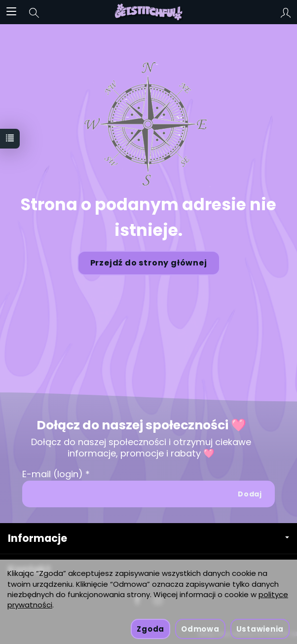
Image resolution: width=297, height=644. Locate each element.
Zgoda (150, 629)
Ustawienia (260, 629)
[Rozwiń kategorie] (11, 12)
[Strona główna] (149, 12)
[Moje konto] (286, 12)
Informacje (148, 538)
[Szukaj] (34, 12)
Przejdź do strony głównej (149, 263)
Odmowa (200, 629)
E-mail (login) (53, 474)
